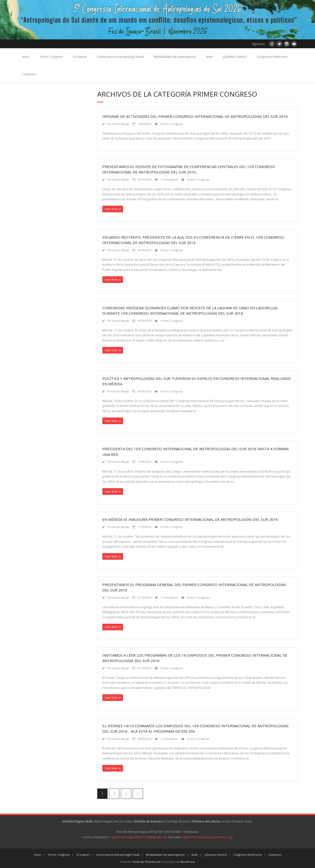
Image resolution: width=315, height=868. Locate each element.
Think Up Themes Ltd (146, 862)
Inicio (26, 57)
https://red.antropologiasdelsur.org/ (208, 837)
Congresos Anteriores (272, 57)
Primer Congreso (172, 124)
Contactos (29, 74)
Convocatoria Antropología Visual (120, 57)
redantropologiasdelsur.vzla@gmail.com (139, 837)
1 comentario (169, 179)
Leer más (111, 209)
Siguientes (138, 794)
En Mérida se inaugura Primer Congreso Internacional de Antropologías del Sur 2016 (190, 519)
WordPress (188, 862)
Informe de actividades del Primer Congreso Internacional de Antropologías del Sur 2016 (195, 116)
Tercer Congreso (51, 57)
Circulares (80, 57)
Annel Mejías (121, 124)
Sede (209, 57)
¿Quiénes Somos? (235, 57)
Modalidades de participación (175, 57)
